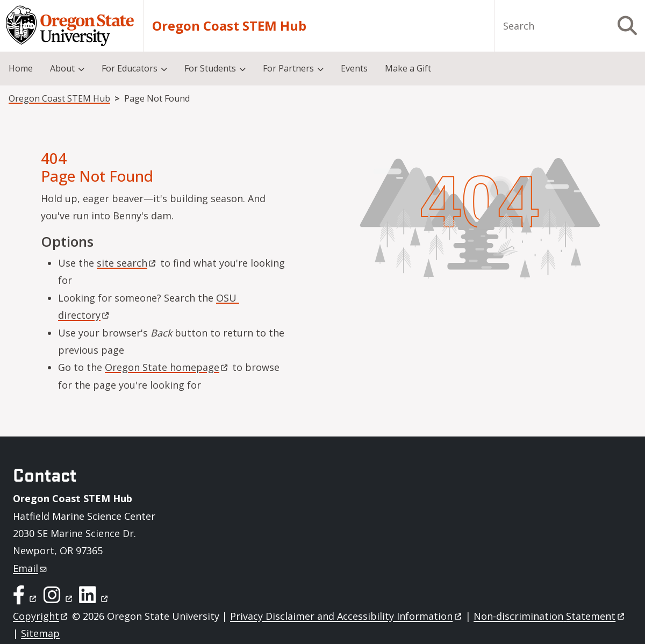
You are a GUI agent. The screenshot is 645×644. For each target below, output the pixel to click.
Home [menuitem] (21, 68)
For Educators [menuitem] (130, 68)
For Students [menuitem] (210, 68)
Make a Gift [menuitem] (408, 68)
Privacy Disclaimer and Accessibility (346, 616)
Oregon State (167, 367)
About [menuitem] (62, 68)
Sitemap (40, 633)
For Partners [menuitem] (288, 68)
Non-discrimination (550, 616)
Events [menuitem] (354, 68)
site (127, 263)
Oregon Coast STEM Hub (229, 26)
